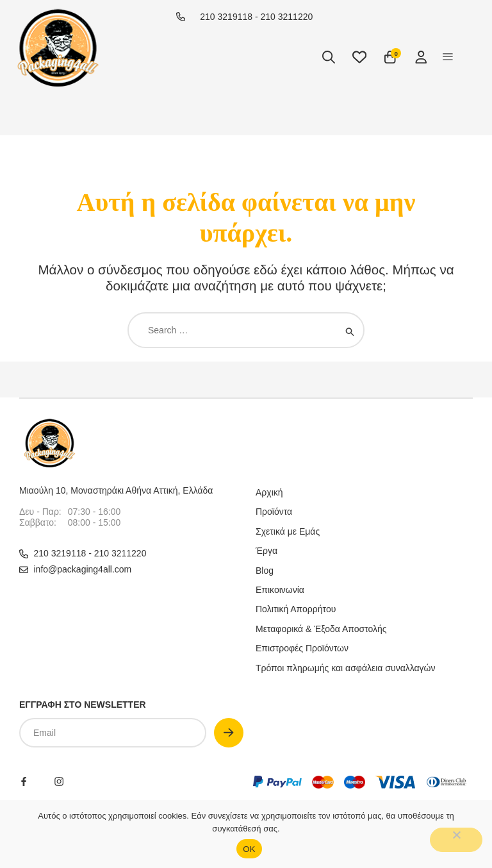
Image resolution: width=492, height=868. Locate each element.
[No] (456, 840)
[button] (447, 57)
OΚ (249, 849)
